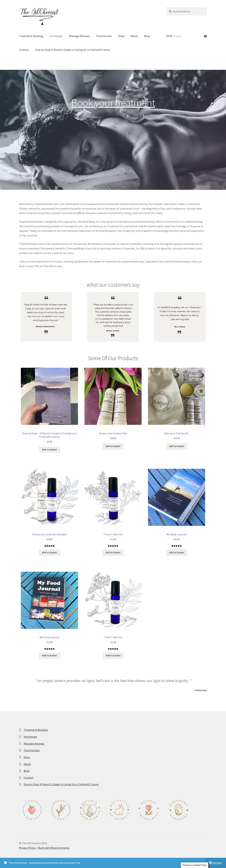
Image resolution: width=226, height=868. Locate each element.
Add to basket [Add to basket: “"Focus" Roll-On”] (113, 553)
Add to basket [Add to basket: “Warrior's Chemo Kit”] (177, 446)
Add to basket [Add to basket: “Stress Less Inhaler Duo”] (113, 446)
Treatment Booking (31, 36)
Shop (121, 36)
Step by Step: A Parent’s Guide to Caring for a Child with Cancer (73, 50)
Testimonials (104, 36)
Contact (24, 50)
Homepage (56, 36)
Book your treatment (113, 103)
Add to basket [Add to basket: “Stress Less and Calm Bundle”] (49, 553)
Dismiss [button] (217, 863)
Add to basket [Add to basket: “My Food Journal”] (49, 655)
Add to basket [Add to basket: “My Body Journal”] (177, 553)
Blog (147, 36)
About (134, 36)
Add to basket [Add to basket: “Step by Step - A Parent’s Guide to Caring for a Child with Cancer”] (49, 450)
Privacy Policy (27, 848)
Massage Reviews (79, 36)
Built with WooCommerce (54, 848)
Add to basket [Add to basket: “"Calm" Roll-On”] (113, 655)
